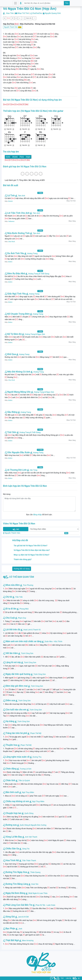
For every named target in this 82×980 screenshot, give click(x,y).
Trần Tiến (19, 597)
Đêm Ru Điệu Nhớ (15, 273)
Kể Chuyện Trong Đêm (17, 314)
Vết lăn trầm (10, 653)
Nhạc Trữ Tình (23, 13)
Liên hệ (69, 978)
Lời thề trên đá (12, 630)
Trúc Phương (28, 585)
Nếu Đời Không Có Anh (17, 372)
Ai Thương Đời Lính (16, 470)
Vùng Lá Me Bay (12, 837)
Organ (28, 157)
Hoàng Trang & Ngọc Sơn (34, 334)
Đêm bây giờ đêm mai (15, 686)
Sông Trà (26, 849)
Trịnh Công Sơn (27, 653)
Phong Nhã (24, 609)
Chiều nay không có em (16, 801)
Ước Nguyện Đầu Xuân (17, 452)
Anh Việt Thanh (31, 837)
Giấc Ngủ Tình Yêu (15, 294)
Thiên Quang (35, 872)
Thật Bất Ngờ (11, 940)
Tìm (67, 3)
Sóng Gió (9, 917)
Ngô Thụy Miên (28, 792)
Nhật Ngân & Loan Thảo (38, 893)
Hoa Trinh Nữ (11, 860)
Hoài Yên (35, 884)
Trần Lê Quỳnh (24, 781)
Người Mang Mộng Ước (18, 392)
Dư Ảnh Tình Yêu (14, 253)
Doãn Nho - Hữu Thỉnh (53, 642)
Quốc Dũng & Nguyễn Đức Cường (33, 825)
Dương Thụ (37, 757)
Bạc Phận (9, 928)
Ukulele (15, 157)
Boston (11, 201)
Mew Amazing (28, 940)
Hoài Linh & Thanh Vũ (32, 630)
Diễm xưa (9, 700)
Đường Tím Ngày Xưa (15, 872)
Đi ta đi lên (10, 609)
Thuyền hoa (10, 745)
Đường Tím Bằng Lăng (16, 884)
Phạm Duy (22, 618)
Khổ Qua (10, 354)
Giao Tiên (10, 13)
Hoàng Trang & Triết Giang (37, 274)
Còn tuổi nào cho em (15, 710)
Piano (22, 157)
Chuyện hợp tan (12, 813)
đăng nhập (37, 515)
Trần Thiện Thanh (29, 861)
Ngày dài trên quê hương (17, 674)
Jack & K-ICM (23, 917)
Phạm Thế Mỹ (36, 733)
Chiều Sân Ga (11, 849)
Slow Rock (12, 242)
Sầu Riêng (11, 412)
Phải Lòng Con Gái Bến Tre (18, 905)
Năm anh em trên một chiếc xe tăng (22, 641)
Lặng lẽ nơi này (12, 662)
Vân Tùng (32, 470)
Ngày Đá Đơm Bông (14, 893)
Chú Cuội (9, 618)
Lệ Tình (10, 195)
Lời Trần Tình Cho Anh (17, 213)
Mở (16, 529)
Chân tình (9, 780)
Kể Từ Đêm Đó (13, 334)
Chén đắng (10, 769)
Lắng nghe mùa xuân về (16, 757)
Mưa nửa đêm (11, 585)
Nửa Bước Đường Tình (17, 233)
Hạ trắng (9, 721)
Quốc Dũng (29, 813)
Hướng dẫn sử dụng (22, 569)
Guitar (8, 157)
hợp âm (9, 129)
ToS (62, 978)
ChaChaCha (37, 13)
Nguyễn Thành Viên (13, 27)
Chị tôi (8, 597)
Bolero (10, 262)
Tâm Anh (20, 196)
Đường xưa (10, 825)
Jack (20, 929)
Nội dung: (7, 494)
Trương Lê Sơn (26, 769)
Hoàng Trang (31, 253)
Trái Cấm (11, 432)
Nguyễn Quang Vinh (53, 13)
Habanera (11, 221)
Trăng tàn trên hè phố (15, 733)
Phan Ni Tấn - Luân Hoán (45, 905)
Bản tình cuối (11, 792)
